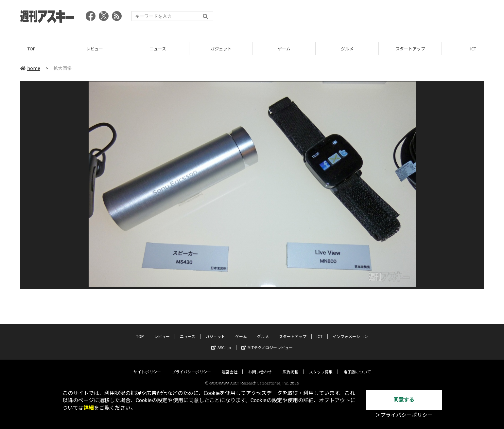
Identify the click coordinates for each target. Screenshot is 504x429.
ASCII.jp (221, 342)
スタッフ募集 (321, 366)
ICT (320, 331)
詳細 (89, 408)
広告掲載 (290, 366)
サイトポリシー (147, 366)
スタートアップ (410, 49)
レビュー (95, 49)
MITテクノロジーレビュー (267, 342)
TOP (32, 49)
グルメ (347, 49)
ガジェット (221, 49)
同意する (404, 400)
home (30, 68)
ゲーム (284, 49)
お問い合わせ (260, 366)
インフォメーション (350, 331)
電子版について (357, 366)
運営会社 (230, 366)
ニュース (158, 49)
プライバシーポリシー (191, 366)
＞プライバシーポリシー (404, 415)
